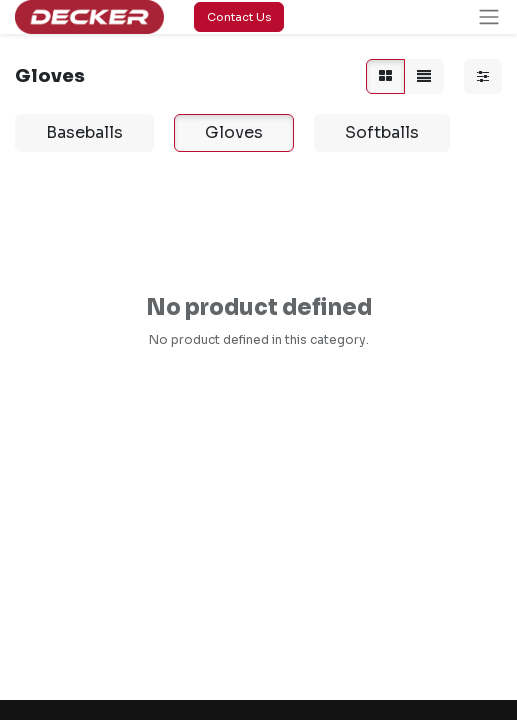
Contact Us (239, 17)
